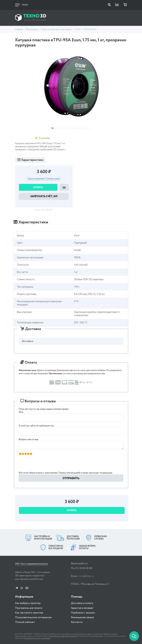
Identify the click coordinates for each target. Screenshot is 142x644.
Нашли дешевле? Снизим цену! (44, 179)
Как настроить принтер (29, 613)
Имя (21, 412)
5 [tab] (68, 128)
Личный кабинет (25, 622)
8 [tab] (79, 128)
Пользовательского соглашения (37, 638)
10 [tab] (87, 128)
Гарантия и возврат (82, 608)
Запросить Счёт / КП (44, 196)
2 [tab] (56, 128)
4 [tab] (64, 128)
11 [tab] (90, 128)
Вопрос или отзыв (28, 439)
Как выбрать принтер (28, 603)
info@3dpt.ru (86, 576)
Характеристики (30, 160)
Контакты (77, 622)
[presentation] (42, 464)
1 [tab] (53, 128)
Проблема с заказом (83, 613)
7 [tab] (75, 128)
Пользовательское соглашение (33, 618)
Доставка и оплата (82, 603)
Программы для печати (29, 608)
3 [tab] (60, 128)
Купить (38, 187)
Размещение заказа (82, 618)
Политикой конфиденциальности (63, 636)
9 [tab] (83, 128)
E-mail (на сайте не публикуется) (36, 426)
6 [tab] (71, 128)
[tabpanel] (71, 87)
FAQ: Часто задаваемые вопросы (32, 564)
